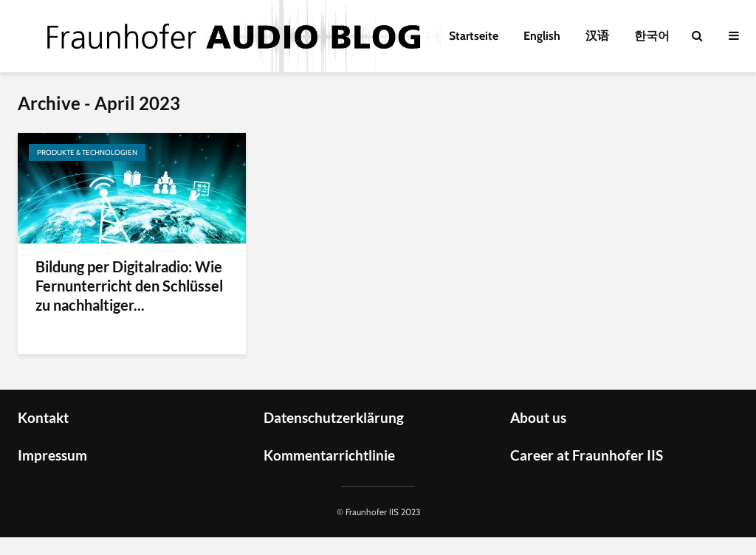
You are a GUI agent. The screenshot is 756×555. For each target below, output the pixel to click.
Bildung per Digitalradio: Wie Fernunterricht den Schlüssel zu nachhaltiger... (129, 286)
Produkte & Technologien (87, 152)
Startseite (474, 36)
